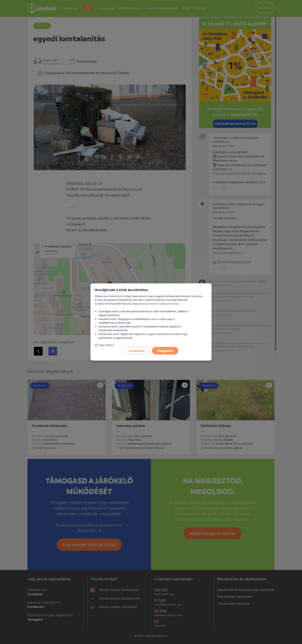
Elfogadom (165, 351)
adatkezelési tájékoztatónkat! (161, 303)
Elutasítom (137, 351)
